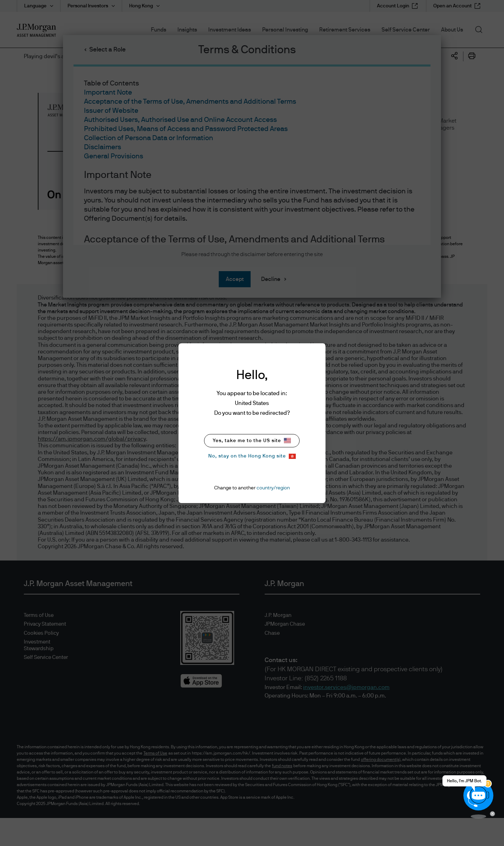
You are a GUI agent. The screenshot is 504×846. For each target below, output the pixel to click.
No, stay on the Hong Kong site (252, 456)
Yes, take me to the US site (252, 441)
